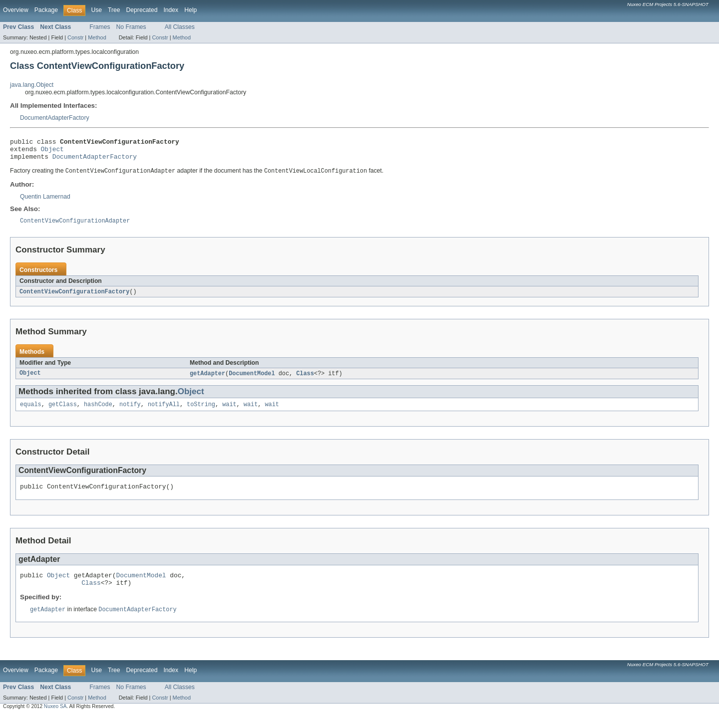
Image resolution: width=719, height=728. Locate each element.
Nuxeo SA (55, 719)
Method (97, 37)
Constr (75, 37)
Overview (16, 10)
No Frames (131, 27)
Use (96, 10)
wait (229, 412)
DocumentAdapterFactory (55, 118)
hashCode (98, 412)
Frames (100, 27)
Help (190, 10)
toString (201, 412)
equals (31, 412)
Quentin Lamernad (45, 202)
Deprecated (142, 10)
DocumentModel (252, 380)
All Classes (180, 27)
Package (46, 10)
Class (305, 380)
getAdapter (207, 380)
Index (171, 10)
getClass (63, 412)
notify (130, 412)
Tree (114, 10)
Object (52, 152)
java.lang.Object (32, 85)
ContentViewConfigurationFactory (74, 298)
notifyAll (164, 412)
